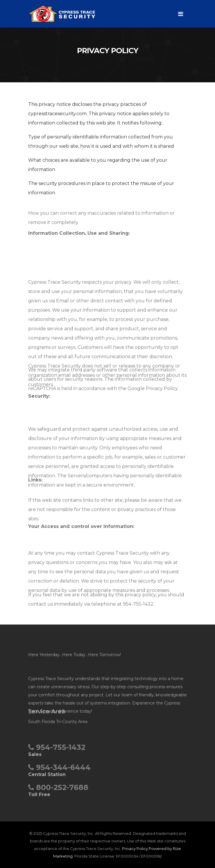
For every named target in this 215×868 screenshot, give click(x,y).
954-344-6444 (59, 769)
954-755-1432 (57, 749)
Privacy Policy (135, 849)
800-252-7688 (58, 789)
